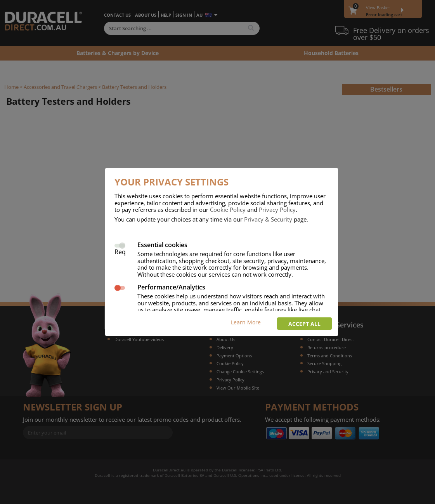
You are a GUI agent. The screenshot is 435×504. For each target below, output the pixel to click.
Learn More (246, 322)
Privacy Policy (277, 210)
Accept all (304, 324)
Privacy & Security (268, 219)
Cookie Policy (228, 210)
